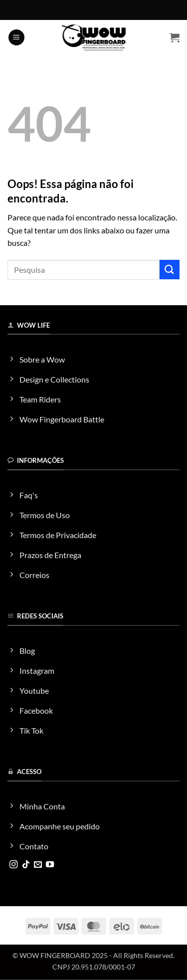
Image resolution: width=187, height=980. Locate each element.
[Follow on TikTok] (26, 865)
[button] (16, 38)
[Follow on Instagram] (13, 865)
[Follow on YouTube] (50, 865)
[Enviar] (170, 270)
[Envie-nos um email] (38, 865)
